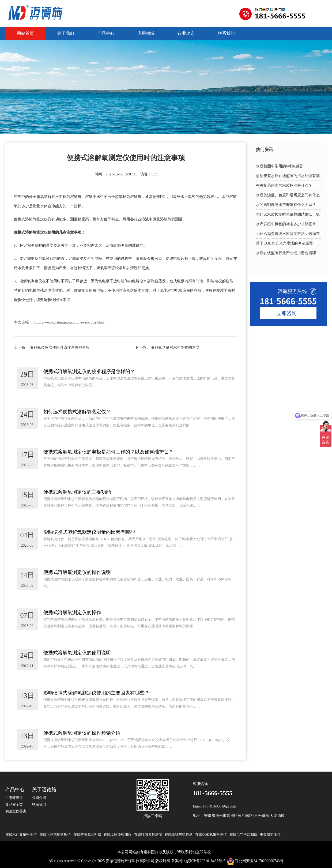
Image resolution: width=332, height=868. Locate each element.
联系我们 (226, 33)
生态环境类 (14, 798)
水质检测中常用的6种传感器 (279, 166)
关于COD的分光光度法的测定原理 (284, 243)
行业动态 (186, 33)
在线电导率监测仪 (243, 834)
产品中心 (106, 33)
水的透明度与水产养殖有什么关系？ (286, 205)
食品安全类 (14, 804)
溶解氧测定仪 (36, 219)
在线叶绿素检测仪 (148, 834)
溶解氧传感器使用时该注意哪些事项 (60, 347)
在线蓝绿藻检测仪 (118, 834)
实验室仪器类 (16, 811)
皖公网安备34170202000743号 (259, 861)
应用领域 (146, 33)
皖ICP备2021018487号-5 (206, 861)
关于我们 (66, 33)
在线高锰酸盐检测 (179, 834)
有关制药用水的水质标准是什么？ (284, 185)
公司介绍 (39, 798)
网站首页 (25, 33)
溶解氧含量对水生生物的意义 (175, 347)
